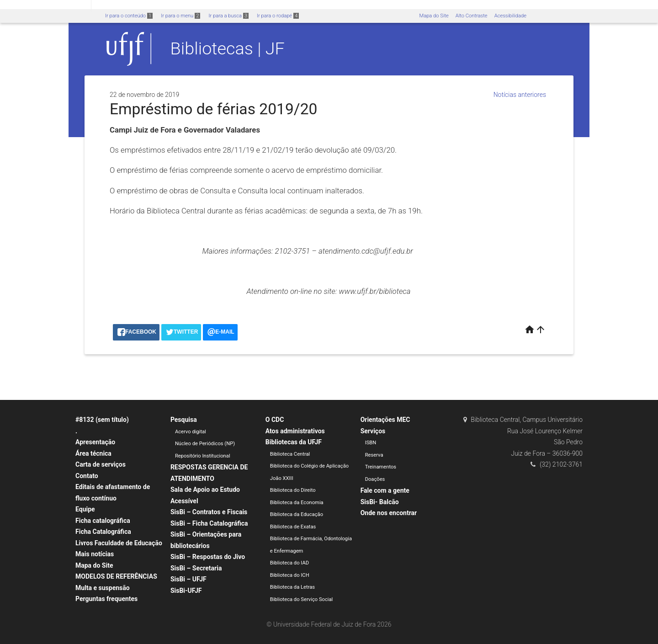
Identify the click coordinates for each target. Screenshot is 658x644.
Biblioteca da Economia (297, 503)
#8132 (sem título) (102, 420)
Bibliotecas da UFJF (294, 442)
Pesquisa (184, 420)
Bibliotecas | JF (228, 48)
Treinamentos (381, 467)
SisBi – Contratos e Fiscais (209, 512)
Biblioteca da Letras (292, 587)
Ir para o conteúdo (129, 16)
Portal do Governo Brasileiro (45, 5)
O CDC (275, 420)
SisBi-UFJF (186, 591)
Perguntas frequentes (106, 599)
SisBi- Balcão (380, 502)
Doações (375, 479)
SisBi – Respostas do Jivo (208, 557)
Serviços (373, 431)
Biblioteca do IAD (289, 563)
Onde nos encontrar (389, 513)
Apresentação (95, 442)
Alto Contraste (472, 16)
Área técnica (93, 453)
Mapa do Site (434, 16)
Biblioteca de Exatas (293, 527)
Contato (87, 476)
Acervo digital (191, 432)
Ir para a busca (228, 16)
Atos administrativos (295, 431)
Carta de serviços (101, 464)
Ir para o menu (180, 16)
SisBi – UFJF (188, 579)
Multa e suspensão (103, 588)
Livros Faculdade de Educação (119, 543)
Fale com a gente (385, 490)
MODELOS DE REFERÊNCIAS (116, 576)
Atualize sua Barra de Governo (140, 5)
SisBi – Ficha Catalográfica (209, 523)
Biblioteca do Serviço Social (302, 599)
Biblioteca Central (290, 454)
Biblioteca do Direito (293, 490)
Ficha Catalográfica (103, 532)
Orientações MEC (385, 420)
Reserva (374, 455)
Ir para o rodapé (278, 16)
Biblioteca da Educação (297, 514)
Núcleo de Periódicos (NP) (205, 444)
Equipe (85, 509)
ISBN (371, 443)
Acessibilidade (510, 16)
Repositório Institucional (203, 456)
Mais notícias (95, 554)
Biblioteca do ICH (290, 575)
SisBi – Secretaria (196, 568)
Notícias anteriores (520, 95)
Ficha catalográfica (103, 521)
